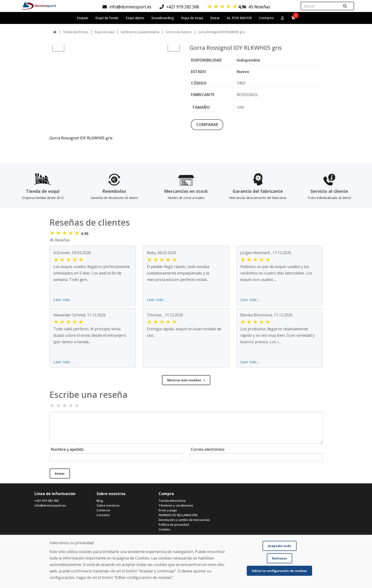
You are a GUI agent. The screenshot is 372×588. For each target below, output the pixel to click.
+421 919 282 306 (46, 501)
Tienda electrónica (76, 32)
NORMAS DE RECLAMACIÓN (178, 515)
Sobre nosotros (108, 505)
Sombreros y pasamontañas (140, 32)
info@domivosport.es (50, 505)
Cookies (164, 529)
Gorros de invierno (179, 32)
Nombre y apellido (67, 449)
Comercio (103, 510)
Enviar (60, 474)
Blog (100, 501)
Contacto (266, 18)
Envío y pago (168, 510)
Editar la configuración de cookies (279, 571)
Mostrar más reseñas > (186, 380)
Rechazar (280, 558)
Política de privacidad (174, 525)
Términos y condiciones (176, 505)
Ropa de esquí (104, 32)
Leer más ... (63, 300)
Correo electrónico (208, 449)
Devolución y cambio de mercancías (184, 520)
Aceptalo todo (280, 546)
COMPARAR (207, 125)
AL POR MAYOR (239, 18)
